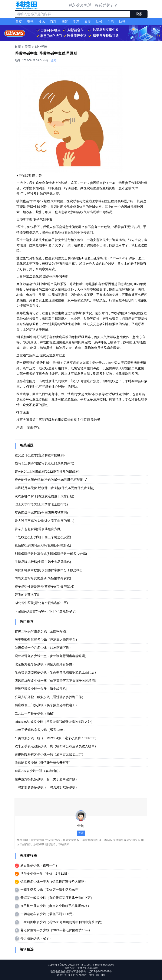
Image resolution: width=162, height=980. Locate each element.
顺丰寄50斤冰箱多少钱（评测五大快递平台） (47, 639)
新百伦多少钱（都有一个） (40, 865)
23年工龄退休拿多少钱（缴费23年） (41, 730)
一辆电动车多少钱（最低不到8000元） (48, 914)
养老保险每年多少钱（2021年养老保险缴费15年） (56, 930)
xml (103, 975)
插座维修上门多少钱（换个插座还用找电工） (47, 705)
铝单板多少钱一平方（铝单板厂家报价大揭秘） (54, 882)
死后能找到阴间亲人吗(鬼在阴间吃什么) (43, 545)
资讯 (30, 22)
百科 (53, 22)
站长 (99, 22)
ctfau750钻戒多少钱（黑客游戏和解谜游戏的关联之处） (54, 722)
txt (97, 975)
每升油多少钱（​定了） (36, 938)
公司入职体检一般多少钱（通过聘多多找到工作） (50, 697)
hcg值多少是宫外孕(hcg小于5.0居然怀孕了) (46, 611)
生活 (111, 22)
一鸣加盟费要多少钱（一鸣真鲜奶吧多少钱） (47, 787)
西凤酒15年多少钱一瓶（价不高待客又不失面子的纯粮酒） (56, 681)
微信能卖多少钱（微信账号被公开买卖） (43, 763)
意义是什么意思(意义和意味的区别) (40, 455)
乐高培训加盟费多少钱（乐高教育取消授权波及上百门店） (56, 672)
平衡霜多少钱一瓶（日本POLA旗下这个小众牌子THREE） (56, 738)
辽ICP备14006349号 (100, 971)
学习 (76, 22)
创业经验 (41, 47)
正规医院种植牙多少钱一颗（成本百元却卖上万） (50, 754)
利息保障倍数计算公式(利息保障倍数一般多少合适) (51, 554)
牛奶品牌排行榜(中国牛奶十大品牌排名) (43, 562)
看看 (88, 22)
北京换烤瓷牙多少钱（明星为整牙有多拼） (45, 664)
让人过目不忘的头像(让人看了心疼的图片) (44, 521)
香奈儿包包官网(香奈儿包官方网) (38, 529)
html (91, 975)
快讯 (122, 22)
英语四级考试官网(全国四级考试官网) (41, 513)
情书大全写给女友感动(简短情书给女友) (43, 578)
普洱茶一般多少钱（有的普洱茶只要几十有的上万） (57, 898)
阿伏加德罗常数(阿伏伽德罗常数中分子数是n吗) (49, 570)
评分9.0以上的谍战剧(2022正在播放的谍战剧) (47, 471)
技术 (42, 22)
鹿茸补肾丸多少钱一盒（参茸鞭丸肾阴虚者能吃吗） (51, 656)
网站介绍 (62, 975)
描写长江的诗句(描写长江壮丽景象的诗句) (44, 463)
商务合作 (73, 975)
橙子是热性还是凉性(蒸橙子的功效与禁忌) (44, 586)
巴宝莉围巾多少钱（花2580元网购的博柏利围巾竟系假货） (62, 922)
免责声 (83, 975)
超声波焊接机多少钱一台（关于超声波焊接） (47, 779)
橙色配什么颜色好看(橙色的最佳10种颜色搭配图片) (51, 480)
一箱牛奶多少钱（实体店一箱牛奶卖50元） (51, 890)
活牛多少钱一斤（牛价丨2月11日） (45, 873)
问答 (65, 22)
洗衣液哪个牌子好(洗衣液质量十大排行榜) (44, 496)
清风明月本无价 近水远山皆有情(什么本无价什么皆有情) (54, 488)
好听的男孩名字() (27, 595)
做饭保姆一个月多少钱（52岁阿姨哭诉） (44, 648)
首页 (19, 22)
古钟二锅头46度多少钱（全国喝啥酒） (42, 631)
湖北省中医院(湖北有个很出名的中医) (41, 603)
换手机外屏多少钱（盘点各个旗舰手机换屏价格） (56, 906)
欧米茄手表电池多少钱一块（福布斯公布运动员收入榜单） (56, 746)
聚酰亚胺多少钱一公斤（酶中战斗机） (42, 689)
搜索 (139, 14)
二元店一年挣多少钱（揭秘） (35, 713)
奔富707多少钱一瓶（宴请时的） (38, 771)
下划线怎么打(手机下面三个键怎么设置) (43, 537)
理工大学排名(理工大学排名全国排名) (41, 504)
